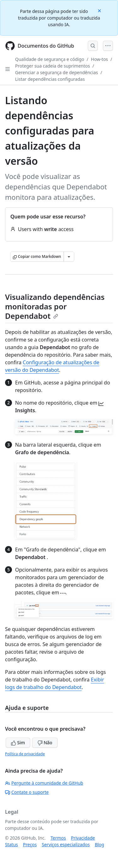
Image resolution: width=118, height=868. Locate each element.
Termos (58, 838)
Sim (18, 743)
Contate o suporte (27, 792)
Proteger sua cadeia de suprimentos (53, 66)
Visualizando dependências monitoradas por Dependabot (55, 306)
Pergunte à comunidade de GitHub (44, 783)
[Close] (100, 10)
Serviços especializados (66, 844)
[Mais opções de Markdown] (69, 257)
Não (45, 743)
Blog (99, 844)
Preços (30, 844)
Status (11, 844)
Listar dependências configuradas (50, 79)
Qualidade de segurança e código (50, 59)
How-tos (99, 59)
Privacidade (83, 838)
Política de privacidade (25, 754)
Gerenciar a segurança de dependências (56, 72)
